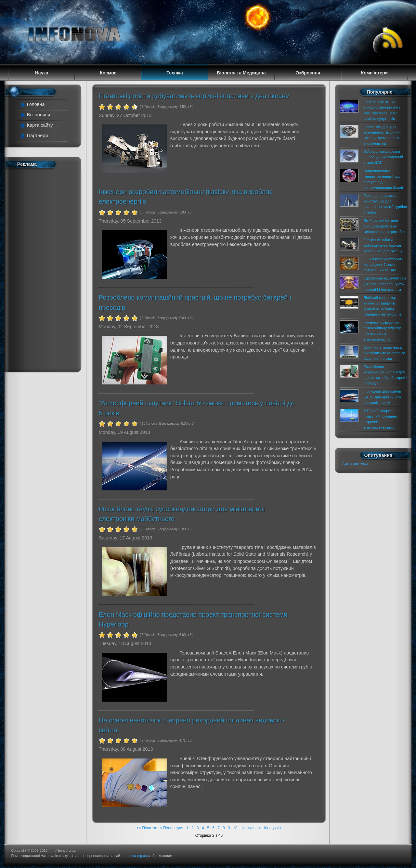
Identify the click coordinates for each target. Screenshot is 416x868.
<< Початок (147, 828)
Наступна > (251, 828)
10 (235, 828)
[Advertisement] (46, 269)
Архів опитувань (357, 464)
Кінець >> (273, 828)
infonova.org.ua (135, 856)
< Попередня (172, 828)
